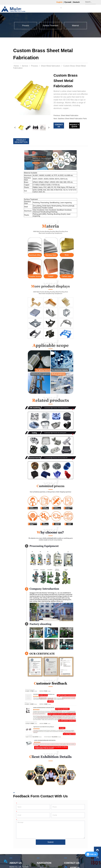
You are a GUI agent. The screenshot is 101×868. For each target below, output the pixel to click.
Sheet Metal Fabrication (70, 115)
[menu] (61, 8)
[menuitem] (61, 8)
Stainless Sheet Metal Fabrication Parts (72, 119)
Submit (51, 842)
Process (34, 66)
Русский (68, 2)
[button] (61, 8)
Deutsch (76, 2)
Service (25, 66)
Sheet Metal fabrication (51, 66)
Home (16, 66)
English (59, 2)
